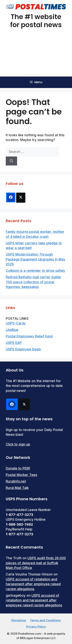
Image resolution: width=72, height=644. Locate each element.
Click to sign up (18, 444)
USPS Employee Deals (23, 349)
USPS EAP (14, 343)
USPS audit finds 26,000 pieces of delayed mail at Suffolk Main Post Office (36, 563)
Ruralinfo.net (16, 481)
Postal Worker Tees (22, 475)
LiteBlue (12, 330)
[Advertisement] (36, 56)
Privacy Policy (36, 627)
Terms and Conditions (45, 620)
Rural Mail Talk (17, 488)
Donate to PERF (18, 468)
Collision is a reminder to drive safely (35, 271)
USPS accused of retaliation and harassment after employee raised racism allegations (33, 584)
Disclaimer (19, 620)
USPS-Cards (16, 323)
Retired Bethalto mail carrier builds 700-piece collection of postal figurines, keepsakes (33, 282)
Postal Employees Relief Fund (29, 336)
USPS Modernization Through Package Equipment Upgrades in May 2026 (36, 259)
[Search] (11, 161)
